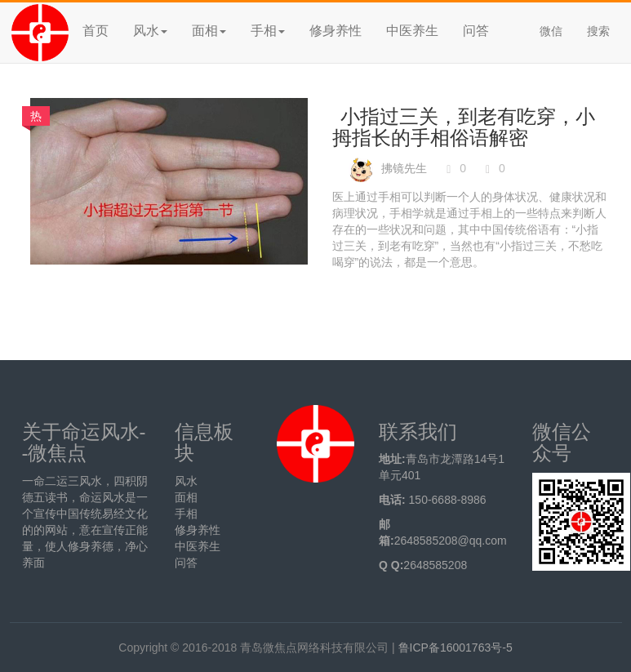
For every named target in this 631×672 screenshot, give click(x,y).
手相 (186, 514)
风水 (186, 481)
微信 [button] (551, 31)
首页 (96, 31)
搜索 (598, 31)
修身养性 (335, 31)
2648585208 (435, 565)
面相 (186, 497)
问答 (476, 31)
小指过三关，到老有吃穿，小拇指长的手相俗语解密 (464, 127)
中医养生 (412, 31)
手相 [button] (268, 31)
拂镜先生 (404, 168)
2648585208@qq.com (451, 541)
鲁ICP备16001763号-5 (455, 648)
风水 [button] (150, 31)
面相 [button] (209, 31)
